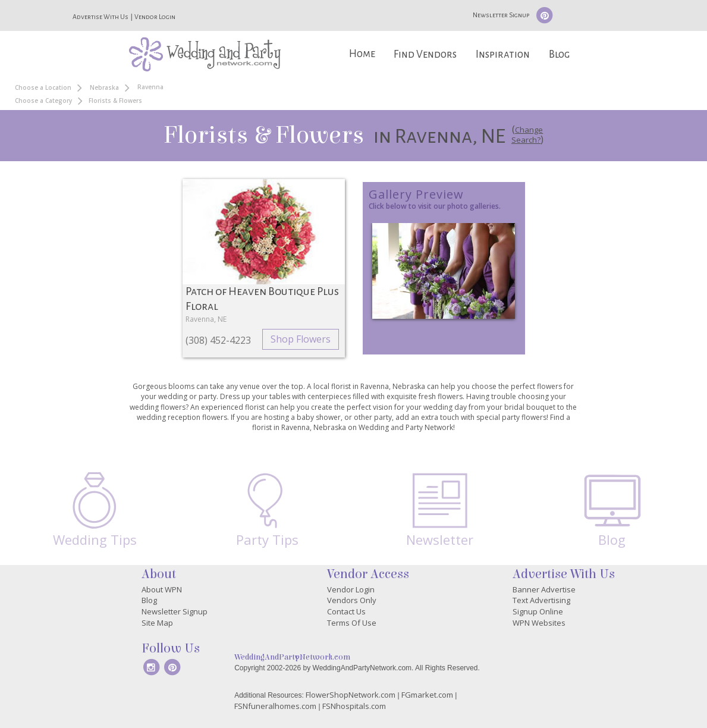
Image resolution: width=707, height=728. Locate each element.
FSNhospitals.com (354, 706)
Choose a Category (43, 101)
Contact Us (346, 611)
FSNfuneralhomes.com (275, 706)
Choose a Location (43, 87)
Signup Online (538, 611)
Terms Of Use (352, 623)
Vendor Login (155, 17)
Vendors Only (352, 600)
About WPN (162, 589)
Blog (559, 54)
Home (362, 54)
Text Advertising (541, 600)
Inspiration (503, 54)
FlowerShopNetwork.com (351, 695)
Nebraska (104, 87)
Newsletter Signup (501, 15)
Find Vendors (425, 54)
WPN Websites (539, 623)
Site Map (157, 623)
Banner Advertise (544, 589)
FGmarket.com (427, 695)
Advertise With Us (100, 17)
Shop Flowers (301, 339)
